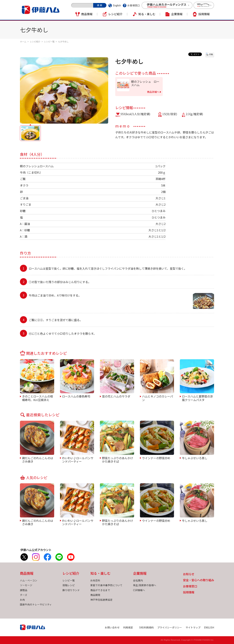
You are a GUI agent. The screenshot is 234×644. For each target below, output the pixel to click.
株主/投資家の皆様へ (145, 585)
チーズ (24, 595)
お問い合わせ (112, 627)
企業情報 (177, 14)
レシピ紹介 (115, 14)
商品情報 (87, 14)
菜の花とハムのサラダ (116, 396)
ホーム (23, 41)
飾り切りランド (71, 590)
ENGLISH (209, 627)
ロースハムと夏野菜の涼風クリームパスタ (197, 398)
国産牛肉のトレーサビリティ (36, 604)
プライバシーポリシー (170, 627)
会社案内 (138, 580)
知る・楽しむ (147, 14)
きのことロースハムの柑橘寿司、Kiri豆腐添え (37, 398)
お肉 (22, 600)
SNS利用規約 (146, 627)
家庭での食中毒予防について (106, 585)
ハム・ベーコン (29, 580)
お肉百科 (95, 580)
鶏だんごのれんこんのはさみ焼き (38, 459)
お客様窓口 (134, 5)
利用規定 (128, 627)
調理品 (24, 590)
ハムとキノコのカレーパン (157, 398)
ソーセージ (26, 585)
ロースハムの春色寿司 (76, 396)
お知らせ (189, 574)
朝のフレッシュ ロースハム (145, 83)
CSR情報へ (139, 590)
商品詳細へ (153, 92)
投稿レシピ (69, 585)
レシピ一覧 (49, 41)
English (117, 5)
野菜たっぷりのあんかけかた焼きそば (118, 459)
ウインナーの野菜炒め (156, 458)
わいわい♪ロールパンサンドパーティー (78, 459)
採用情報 (204, 14)
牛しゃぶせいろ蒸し (195, 458)
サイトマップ (193, 627)
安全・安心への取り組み (199, 580)
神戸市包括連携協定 (101, 600)
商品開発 (95, 595)
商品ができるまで (100, 590)
